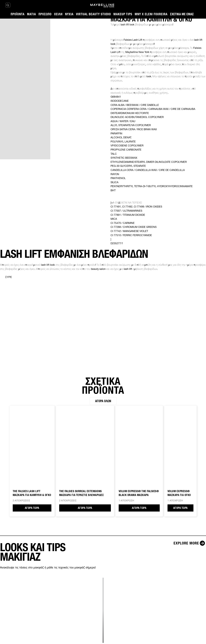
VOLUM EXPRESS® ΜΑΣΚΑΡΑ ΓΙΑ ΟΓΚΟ (179, 493)
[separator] (6, 277)
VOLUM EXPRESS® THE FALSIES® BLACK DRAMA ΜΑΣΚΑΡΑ (139, 493)
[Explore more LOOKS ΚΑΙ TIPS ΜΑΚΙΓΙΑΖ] (190, 543)
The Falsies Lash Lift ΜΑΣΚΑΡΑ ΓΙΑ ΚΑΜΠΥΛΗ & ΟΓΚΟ (32, 493)
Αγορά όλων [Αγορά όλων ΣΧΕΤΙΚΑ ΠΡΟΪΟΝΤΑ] (103, 401)
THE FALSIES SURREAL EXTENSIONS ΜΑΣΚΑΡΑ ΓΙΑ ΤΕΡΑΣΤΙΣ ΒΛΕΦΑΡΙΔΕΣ (82, 493)
